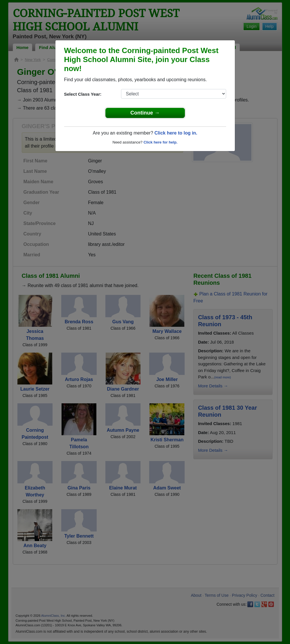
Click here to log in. (176, 133)
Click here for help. (160, 142)
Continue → (145, 113)
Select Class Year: (83, 94)
